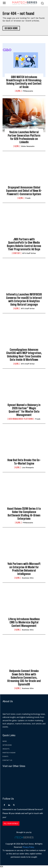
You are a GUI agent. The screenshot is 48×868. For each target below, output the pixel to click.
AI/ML (18, 91)
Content (17, 253)
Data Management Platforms (21, 419)
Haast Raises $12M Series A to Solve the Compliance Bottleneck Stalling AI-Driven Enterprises (24, 514)
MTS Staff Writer (29, 253)
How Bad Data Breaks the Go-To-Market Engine (24, 462)
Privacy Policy (28, 847)
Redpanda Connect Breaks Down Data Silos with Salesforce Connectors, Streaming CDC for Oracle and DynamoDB (24, 678)
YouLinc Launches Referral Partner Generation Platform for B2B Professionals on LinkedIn (24, 137)
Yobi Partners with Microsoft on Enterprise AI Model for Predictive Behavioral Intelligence (24, 569)
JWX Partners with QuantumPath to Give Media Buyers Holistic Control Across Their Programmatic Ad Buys (24, 244)
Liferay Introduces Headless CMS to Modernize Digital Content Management (24, 622)
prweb (28, 198)
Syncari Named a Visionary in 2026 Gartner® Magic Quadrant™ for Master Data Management (24, 410)
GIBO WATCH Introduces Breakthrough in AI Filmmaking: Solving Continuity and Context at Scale (24, 82)
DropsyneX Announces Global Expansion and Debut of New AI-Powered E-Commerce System (24, 191)
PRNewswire (28, 91)
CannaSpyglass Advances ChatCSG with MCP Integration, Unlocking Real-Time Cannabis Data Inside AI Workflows (24, 355)
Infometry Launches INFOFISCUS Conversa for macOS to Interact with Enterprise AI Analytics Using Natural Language (24, 299)
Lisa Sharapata (28, 468)
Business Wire (28, 578)
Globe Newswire (28, 146)
